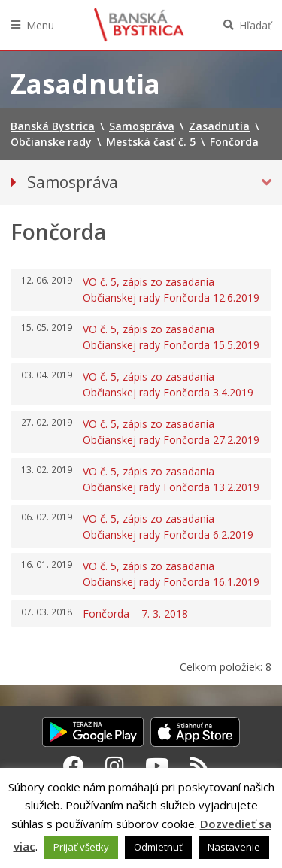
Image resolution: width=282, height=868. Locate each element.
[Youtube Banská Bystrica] (157, 766)
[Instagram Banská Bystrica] (115, 766)
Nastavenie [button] (234, 847)
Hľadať (255, 25)
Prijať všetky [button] (81, 847)
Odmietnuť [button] (158, 847)
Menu (40, 25)
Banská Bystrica (139, 25)
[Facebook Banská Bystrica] (74, 766)
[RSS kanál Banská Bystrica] (200, 766)
